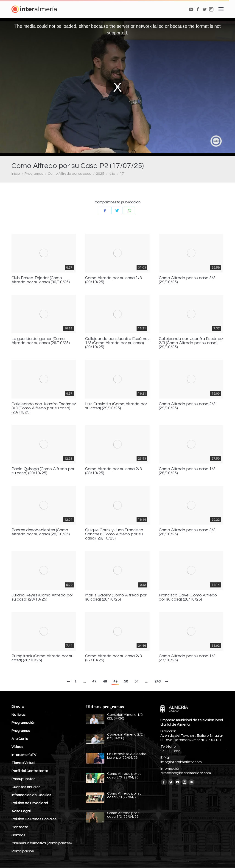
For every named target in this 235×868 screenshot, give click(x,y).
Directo (18, 707)
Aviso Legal (21, 811)
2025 (100, 174)
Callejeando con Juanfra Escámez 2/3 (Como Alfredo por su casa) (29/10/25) (191, 343)
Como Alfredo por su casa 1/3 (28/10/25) (187, 471)
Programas (34, 174)
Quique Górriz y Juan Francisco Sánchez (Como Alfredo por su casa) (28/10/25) (114, 534)
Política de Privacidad (30, 803)
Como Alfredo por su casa (70, 174)
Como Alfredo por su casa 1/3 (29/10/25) (113, 280)
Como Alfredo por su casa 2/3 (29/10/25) (187, 406)
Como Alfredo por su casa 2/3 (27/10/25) (113, 658)
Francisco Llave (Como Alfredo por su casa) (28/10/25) (188, 597)
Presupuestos (23, 779)
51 (137, 681)
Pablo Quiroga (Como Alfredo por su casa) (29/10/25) (43, 471)
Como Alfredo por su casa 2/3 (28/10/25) (113, 471)
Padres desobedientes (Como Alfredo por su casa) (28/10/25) (41, 532)
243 (158, 681)
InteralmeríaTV (24, 755)
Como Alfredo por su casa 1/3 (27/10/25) (187, 658)
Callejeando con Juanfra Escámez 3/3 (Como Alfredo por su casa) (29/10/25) (44, 408)
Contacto (20, 827)
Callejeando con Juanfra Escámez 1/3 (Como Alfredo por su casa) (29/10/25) (117, 343)
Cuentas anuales (26, 787)
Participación (23, 851)
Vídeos (17, 747)
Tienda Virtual (23, 763)
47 (94, 681)
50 (126, 681)
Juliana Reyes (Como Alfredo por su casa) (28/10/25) (42, 597)
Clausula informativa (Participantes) (42, 843)
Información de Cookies (31, 795)
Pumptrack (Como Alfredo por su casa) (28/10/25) (42, 658)
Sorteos (18, 835)
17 (122, 174)
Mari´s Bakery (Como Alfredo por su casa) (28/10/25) (116, 597)
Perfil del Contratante (30, 771)
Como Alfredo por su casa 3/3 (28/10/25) (187, 532)
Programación (23, 723)
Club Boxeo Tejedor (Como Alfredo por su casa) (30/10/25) (41, 280)
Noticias (18, 715)
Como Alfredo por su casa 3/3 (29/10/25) (187, 280)
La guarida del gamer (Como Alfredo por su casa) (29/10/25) (41, 341)
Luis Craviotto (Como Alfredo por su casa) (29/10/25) (116, 406)
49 (115, 681)
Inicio (16, 174)
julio (112, 174)
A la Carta (20, 739)
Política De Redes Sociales (34, 819)
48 (105, 681)
